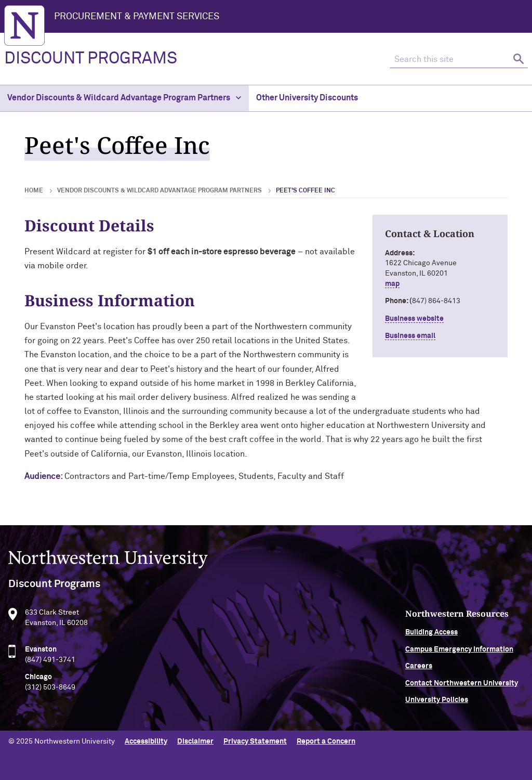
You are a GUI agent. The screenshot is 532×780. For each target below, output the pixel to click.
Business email (410, 336)
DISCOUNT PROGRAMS (91, 59)
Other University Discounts (307, 98)
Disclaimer (195, 742)
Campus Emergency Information (459, 654)
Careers (419, 671)
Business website (414, 319)
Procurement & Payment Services (137, 17)
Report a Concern (326, 742)
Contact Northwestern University (462, 687)
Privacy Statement (255, 742)
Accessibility (146, 742)
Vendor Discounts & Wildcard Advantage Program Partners (124, 98)
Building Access (431, 637)
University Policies (437, 705)
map (392, 284)
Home (34, 191)
